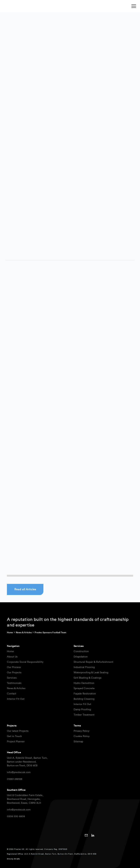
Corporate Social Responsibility (25, 662)
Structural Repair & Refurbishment (93, 662)
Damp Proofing (82, 710)
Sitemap (78, 742)
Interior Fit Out (16, 699)
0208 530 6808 (16, 816)
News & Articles (24, 633)
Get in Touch (14, 736)
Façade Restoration (85, 694)
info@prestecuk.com (19, 772)
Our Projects (14, 673)
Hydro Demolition (84, 683)
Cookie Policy (82, 736)
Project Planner (16, 742)
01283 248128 (15, 779)
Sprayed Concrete (84, 688)
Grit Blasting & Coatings (87, 678)
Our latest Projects (18, 731)
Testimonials (14, 683)
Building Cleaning (84, 699)
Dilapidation (81, 657)
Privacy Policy (81, 731)
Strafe (17, 859)
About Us (12, 657)
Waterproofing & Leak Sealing (91, 673)
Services (12, 678)
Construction (81, 651)
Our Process (14, 667)
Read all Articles (25, 589)
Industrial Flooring (84, 667)
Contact (12, 694)
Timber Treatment (84, 715)
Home (10, 633)
